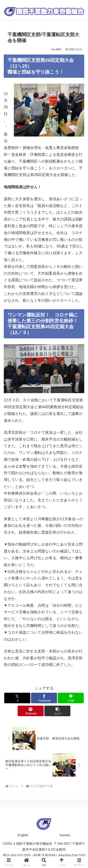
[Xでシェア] (17, 698)
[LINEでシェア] (71, 698)
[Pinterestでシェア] (31, 711)
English (23, 835)
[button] (57, 711)
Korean (65, 835)
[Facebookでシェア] (44, 698)
